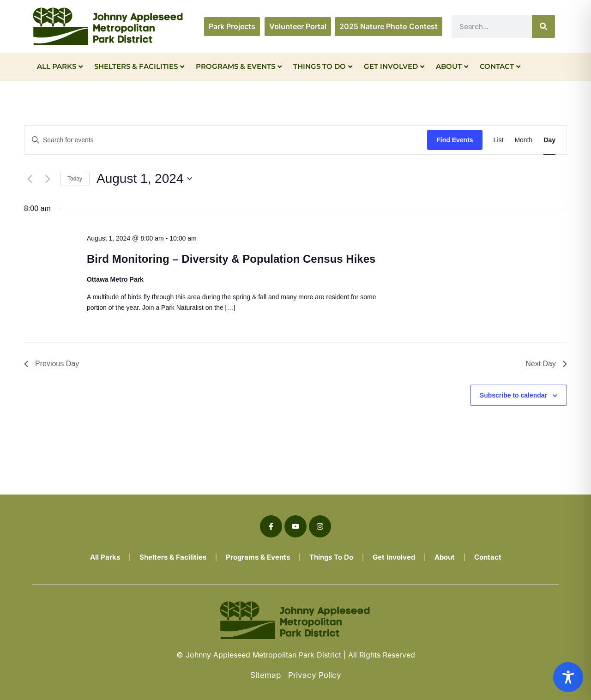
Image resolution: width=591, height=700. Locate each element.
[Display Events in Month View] (523, 140)
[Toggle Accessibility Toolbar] (568, 677)
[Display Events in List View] (499, 140)
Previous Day (51, 364)
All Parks (60, 66)
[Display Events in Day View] (549, 140)
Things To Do (323, 66)
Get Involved (394, 66)
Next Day (546, 364)
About (452, 66)
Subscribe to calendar (513, 395)
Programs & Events (239, 66)
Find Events (455, 140)
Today (75, 179)
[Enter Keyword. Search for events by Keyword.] (226, 140)
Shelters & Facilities (139, 66)
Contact (500, 66)
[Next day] (48, 179)
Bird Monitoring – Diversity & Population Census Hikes (231, 259)
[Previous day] (30, 179)
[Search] (543, 26)
